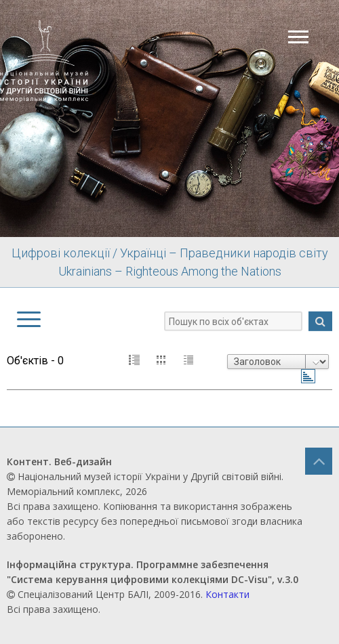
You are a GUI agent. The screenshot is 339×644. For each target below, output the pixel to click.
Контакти (227, 594)
